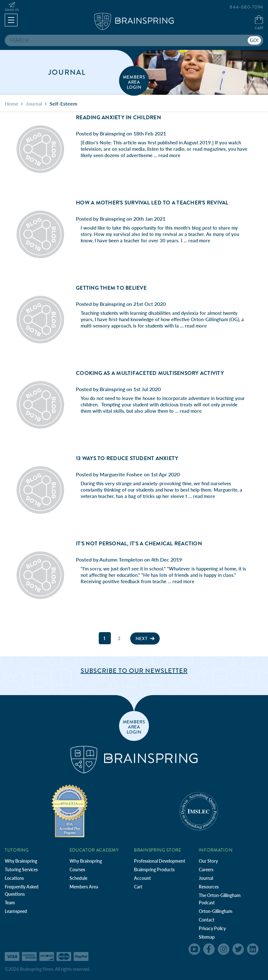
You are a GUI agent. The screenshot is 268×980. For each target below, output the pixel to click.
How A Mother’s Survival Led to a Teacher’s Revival (152, 203)
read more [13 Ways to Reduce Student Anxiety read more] (204, 496)
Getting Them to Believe (111, 288)
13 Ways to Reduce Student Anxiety (127, 458)
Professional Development (160, 861)
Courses (77, 870)
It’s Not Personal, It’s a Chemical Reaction (139, 544)
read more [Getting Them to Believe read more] (196, 326)
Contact (207, 920)
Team (10, 903)
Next (145, 638)
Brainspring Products (154, 870)
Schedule (78, 878)
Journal (206, 878)
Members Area (84, 887)
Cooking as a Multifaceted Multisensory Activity (150, 373)
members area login (134, 82)
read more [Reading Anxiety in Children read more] (169, 155)
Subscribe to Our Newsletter (134, 671)
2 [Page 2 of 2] (119, 638)
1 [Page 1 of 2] (105, 638)
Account (142, 878)
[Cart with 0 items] (259, 23)
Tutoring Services (21, 870)
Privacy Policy (212, 928)
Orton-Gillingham (216, 911)
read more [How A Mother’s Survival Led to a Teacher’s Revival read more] (199, 240)
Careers (206, 870)
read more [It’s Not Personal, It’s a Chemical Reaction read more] (183, 581)
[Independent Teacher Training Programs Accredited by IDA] (70, 811)
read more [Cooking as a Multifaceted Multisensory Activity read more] (191, 411)
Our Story (208, 861)
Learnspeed (16, 911)
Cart (138, 887)
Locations (14, 878)
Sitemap (207, 937)
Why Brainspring (21, 861)
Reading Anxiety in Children (118, 117)
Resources (209, 887)
